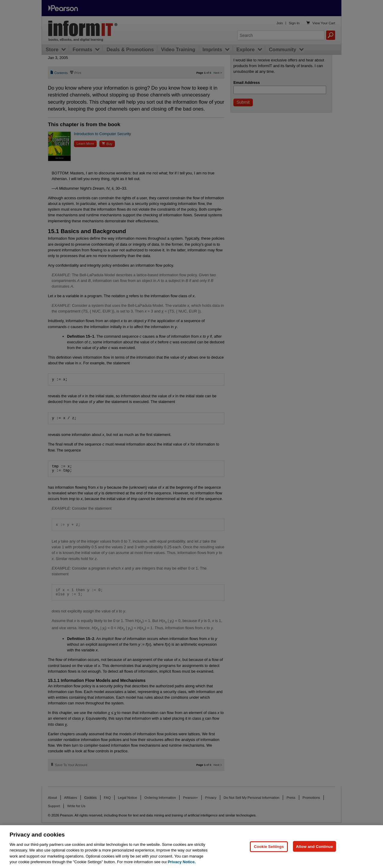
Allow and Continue (314, 860)
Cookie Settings (269, 860)
